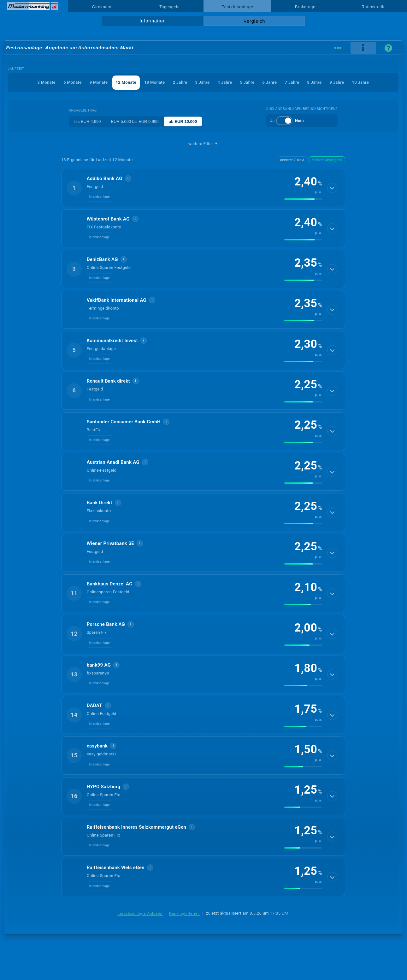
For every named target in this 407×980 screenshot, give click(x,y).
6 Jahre (270, 82)
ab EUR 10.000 (183, 121)
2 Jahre (180, 82)
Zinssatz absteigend (327, 160)
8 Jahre (315, 82)
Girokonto (102, 7)
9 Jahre (337, 82)
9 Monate (99, 82)
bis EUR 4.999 (88, 121)
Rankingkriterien (185, 913)
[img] (303, 199)
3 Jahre (203, 82)
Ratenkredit (373, 7)
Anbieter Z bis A (292, 160)
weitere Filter (203, 144)
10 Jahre (360, 82)
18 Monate (154, 82)
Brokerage (305, 7)
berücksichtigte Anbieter (140, 913)
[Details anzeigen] (332, 188)
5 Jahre (247, 82)
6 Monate (72, 82)
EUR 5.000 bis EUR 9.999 (135, 121)
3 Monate (46, 82)
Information (153, 21)
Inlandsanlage (99, 197)
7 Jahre (292, 82)
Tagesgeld (169, 7)
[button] (203, 188)
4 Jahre (225, 82)
